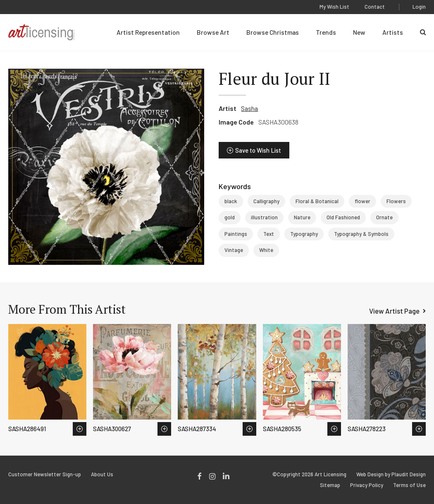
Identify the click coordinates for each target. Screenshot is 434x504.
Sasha (249, 108)
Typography (304, 234)
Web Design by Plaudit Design (391, 474)
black (231, 201)
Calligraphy (266, 201)
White (266, 250)
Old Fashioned (343, 217)
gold (230, 217)
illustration (264, 217)
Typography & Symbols (361, 234)
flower (362, 201)
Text (269, 234)
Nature (302, 217)
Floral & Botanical (317, 201)
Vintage (234, 250)
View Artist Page (394, 311)
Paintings (236, 234)
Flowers (396, 201)
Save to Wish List (258, 150)
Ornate (384, 217)
